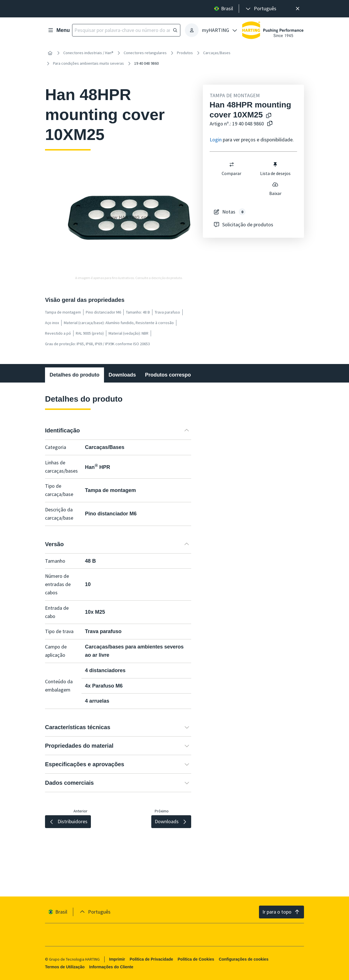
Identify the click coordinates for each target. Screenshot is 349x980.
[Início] (50, 53)
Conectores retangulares (145, 53)
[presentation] (261, 9)
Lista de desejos (275, 169)
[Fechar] (298, 9)
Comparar (231, 169)
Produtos (185, 53)
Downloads (122, 375)
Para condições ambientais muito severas (88, 63)
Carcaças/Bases (217, 53)
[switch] (231, 164)
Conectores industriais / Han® (88, 53)
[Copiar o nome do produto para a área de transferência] (269, 116)
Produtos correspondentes (178, 375)
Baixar (275, 189)
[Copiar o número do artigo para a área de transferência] (270, 124)
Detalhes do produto (75, 375)
